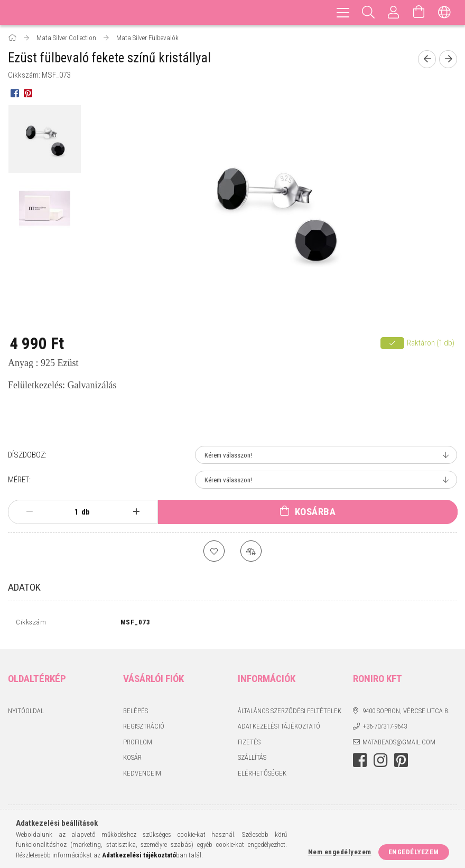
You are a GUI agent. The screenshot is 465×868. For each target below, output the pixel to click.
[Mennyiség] (71, 512)
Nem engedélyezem (340, 852)
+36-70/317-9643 (385, 729)
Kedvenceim (142, 775)
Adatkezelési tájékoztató (279, 729)
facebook (360, 763)
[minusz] (29, 512)
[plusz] (137, 512)
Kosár (132, 760)
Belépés (136, 713)
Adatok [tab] (24, 587)
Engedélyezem (414, 852)
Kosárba (315, 512)
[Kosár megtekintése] (419, 12)
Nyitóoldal (26, 713)
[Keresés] (368, 12)
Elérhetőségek (262, 775)
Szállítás (252, 760)
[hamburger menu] (343, 12)
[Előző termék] (427, 59)
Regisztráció (144, 729)
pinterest (401, 763)
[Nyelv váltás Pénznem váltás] (444, 12)
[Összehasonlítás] (251, 551)
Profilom (138, 744)
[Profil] (394, 12)
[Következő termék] (448, 59)
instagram (380, 763)
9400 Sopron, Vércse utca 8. (406, 713)
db (86, 512)
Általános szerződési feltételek (290, 713)
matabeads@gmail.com (399, 744)
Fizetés (249, 744)
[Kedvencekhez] (214, 551)
